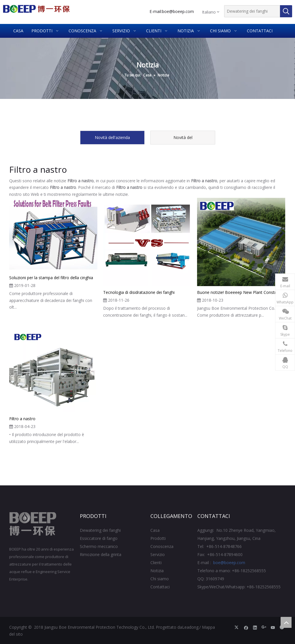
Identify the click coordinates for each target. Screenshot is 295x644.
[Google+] (264, 627)
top (286, 622)
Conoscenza (162, 546)
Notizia (157, 571)
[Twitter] (237, 627)
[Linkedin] (255, 627)
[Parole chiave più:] (286, 11)
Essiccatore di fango (99, 538)
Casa (155, 530)
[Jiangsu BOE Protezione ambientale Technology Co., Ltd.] (33, 524)
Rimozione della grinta (101, 554)
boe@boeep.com (178, 11)
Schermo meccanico (99, 546)
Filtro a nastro (22, 419)
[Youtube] (273, 627)
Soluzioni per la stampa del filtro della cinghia (51, 278)
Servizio (158, 554)
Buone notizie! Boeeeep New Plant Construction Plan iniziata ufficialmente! (241, 292)
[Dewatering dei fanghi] (252, 11)
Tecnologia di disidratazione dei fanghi (139, 292)
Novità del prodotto (183, 140)
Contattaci (160, 587)
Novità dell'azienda (112, 137)
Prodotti (158, 538)
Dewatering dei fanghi (100, 530)
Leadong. (191, 627)
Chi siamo (160, 579)
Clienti (156, 563)
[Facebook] (246, 627)
